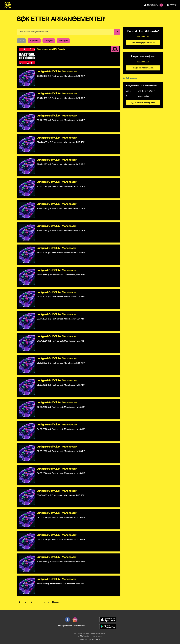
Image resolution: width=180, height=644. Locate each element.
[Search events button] (117, 32)
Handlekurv (155, 5)
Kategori (49, 41)
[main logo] (8, 5)
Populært (34, 41)
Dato (21, 41)
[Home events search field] (68, 32)
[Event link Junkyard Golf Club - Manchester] (26, 78)
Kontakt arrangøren (143, 103)
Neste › (56, 602)
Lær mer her (143, 37)
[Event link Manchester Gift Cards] (26, 56)
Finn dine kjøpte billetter (143, 43)
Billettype (63, 41)
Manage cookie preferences (71, 626)
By (127, 96)
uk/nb (171, 5)
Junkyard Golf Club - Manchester (57, 72)
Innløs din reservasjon (143, 68)
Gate (128, 91)
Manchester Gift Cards (51, 50)
